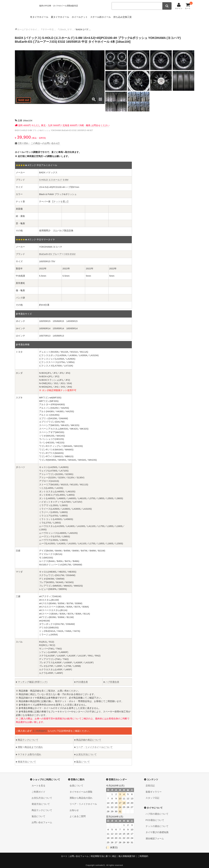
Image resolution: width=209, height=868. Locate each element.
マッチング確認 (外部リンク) (32, 679)
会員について (76, 783)
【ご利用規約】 (40, 728)
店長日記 (150, 783)
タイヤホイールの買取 (81, 789)
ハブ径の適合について (157, 811)
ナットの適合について (157, 823)
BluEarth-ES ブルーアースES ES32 (57, 251)
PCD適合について (155, 817)
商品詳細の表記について (88, 737)
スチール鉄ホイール (116, 16)
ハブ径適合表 (111, 679)
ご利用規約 (143, 853)
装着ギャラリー (154, 789)
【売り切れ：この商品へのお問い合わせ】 (38, 140)
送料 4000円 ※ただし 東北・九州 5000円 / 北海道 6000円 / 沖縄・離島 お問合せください (64, 122)
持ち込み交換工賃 (142, 16)
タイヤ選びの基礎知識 (157, 829)
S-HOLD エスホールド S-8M (54, 177)
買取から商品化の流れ (81, 795)
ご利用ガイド (38, 789)
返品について (82, 759)
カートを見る (38, 783)
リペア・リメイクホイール (83, 801)
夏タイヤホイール (66, 16)
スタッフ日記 (152, 795)
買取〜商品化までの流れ (29, 744)
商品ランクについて (27, 737)
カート (64, 853)
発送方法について (26, 759)
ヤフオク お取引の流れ (29, 751)
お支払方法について (85, 751)
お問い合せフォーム (42, 819)
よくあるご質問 (78, 813)
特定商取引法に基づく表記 (104, 853)
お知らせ (74, 807)
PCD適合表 (81, 679)
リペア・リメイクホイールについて (93, 744)
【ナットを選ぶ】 (60, 198)
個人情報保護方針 (127, 853)
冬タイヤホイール (40, 16)
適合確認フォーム (155, 835)
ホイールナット (90, 16)
